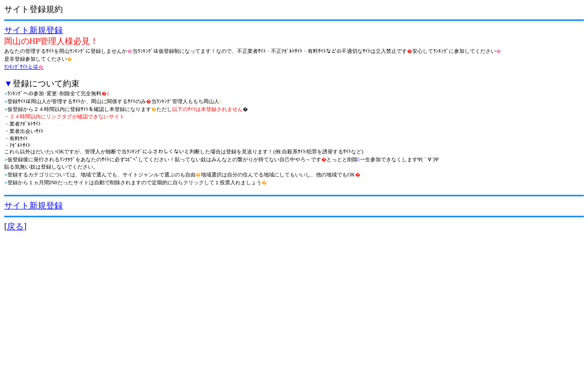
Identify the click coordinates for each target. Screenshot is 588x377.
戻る (15, 226)
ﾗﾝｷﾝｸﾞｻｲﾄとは (24, 67)
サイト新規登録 (33, 30)
